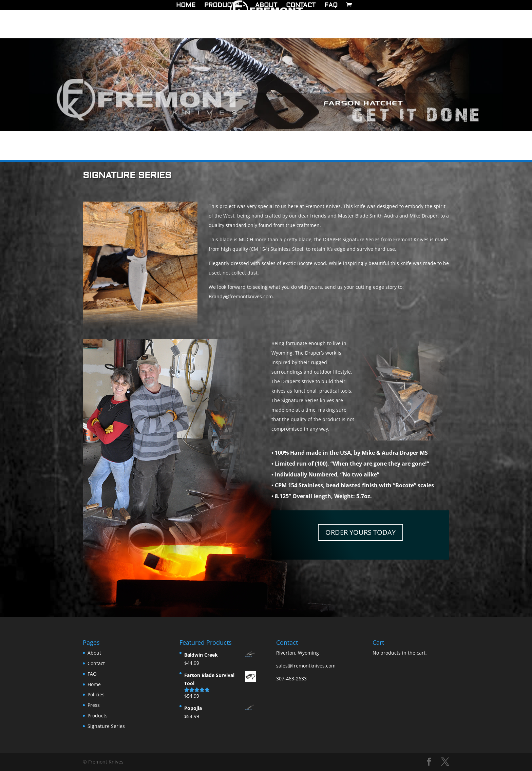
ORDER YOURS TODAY (360, 532)
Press (94, 705)
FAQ (331, 6)
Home (186, 6)
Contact (301, 6)
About (266, 6)
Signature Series (106, 726)
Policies (96, 694)
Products (222, 6)
